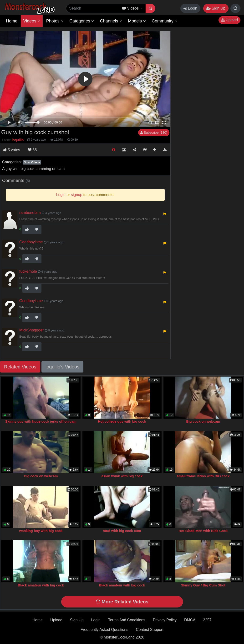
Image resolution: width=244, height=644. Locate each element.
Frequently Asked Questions (104, 630)
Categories (82, 21)
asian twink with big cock (122, 476)
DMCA (190, 620)
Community (165, 21)
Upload (229, 20)
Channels (111, 21)
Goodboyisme (31, 242)
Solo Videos (32, 162)
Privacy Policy (165, 620)
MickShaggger (31, 330)
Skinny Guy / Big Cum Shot (203, 585)
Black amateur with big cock (41, 585)
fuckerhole (28, 271)
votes (12, 150)
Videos (32, 21)
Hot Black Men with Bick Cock (203, 531)
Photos (55, 21)
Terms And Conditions (127, 620)
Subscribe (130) (154, 133)
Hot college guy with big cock (122, 421)
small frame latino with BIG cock (203, 476)
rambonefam (30, 213)
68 (32, 150)
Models (137, 21)
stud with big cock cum (122, 531)
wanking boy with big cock (41, 531)
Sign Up (216, 8)
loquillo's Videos (62, 367)
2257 (207, 620)
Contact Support (150, 630)
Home (12, 21)
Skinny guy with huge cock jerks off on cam (41, 421)
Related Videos (20, 367)
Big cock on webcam (203, 421)
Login (190, 8)
